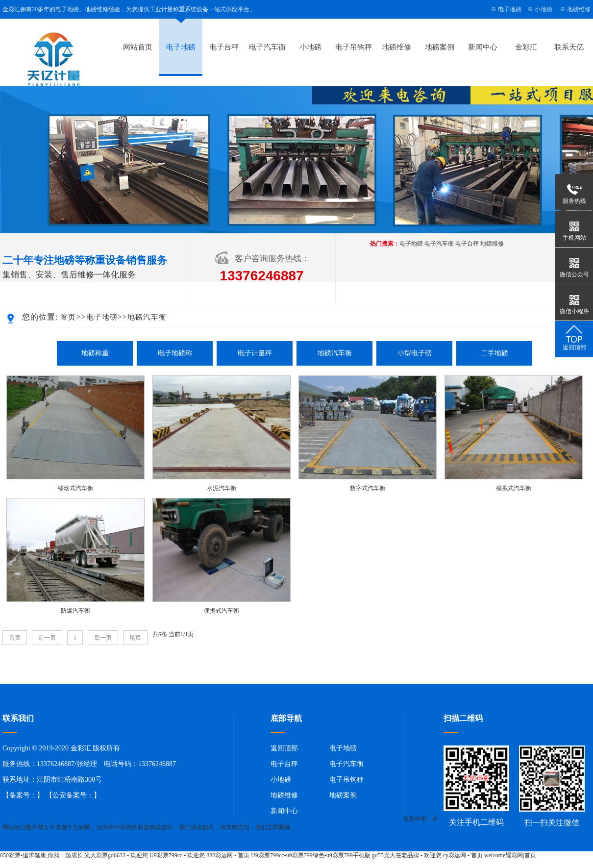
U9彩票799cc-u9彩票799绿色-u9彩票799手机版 (310, 855)
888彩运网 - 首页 (228, 855)
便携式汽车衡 (222, 611)
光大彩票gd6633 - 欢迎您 (116, 855)
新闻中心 (483, 47)
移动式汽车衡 (75, 488)
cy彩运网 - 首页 (463, 855)
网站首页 (138, 47)
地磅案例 (440, 47)
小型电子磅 (415, 353)
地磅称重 (95, 353)
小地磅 (544, 9)
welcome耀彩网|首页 (510, 855)
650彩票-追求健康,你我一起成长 (41, 855)
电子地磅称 (175, 353)
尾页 (135, 638)
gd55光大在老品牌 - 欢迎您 (407, 855)
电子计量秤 (255, 353)
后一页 (103, 638)
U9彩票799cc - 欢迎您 (177, 855)
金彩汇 (526, 47)
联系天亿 (569, 47)
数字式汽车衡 (368, 488)
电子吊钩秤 (354, 47)
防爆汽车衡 (75, 611)
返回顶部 (284, 748)
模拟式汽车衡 (514, 488)
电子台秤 (224, 47)
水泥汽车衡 (222, 488)
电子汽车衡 (267, 47)
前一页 (47, 638)
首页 (68, 317)
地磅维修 (579, 9)
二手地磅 (494, 353)
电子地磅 (510, 9)
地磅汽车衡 (147, 317)
